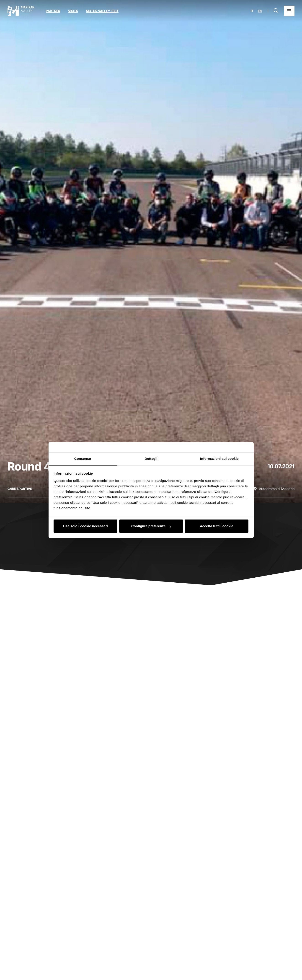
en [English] (260, 11)
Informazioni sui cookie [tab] (219, 459)
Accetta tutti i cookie (217, 526)
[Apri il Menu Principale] (289, 11)
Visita (73, 11)
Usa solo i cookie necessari (85, 526)
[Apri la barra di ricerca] (276, 11)
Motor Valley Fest (102, 11)
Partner (53, 11)
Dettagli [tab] (151, 459)
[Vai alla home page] (21, 11)
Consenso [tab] (83, 459)
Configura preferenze (151, 526)
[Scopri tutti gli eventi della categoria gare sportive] (20, 489)
